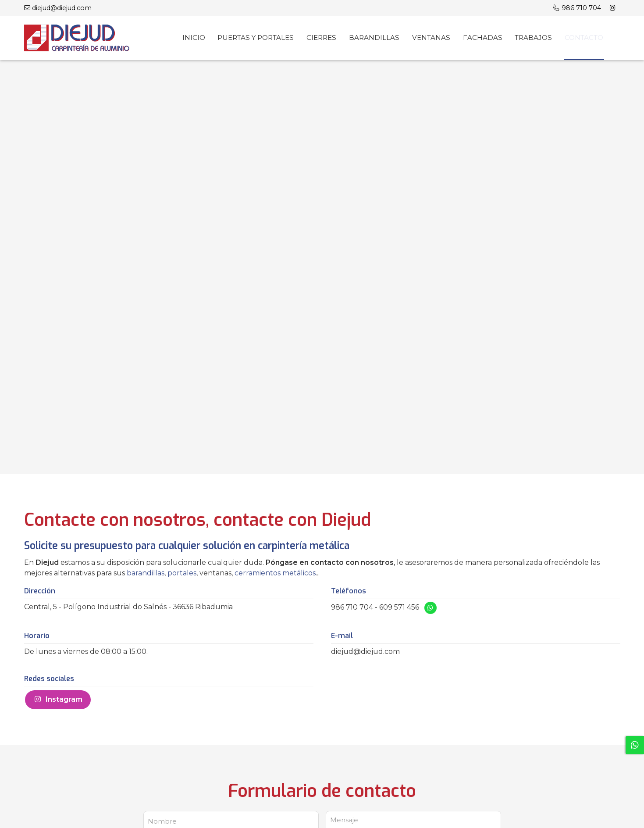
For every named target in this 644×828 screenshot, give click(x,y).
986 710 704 (352, 607)
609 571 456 (399, 607)
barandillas (146, 573)
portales (182, 573)
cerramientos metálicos (275, 573)
